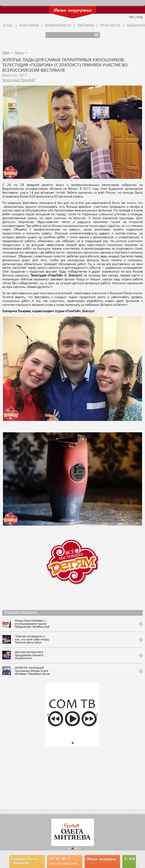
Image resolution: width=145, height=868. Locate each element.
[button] (48, 715)
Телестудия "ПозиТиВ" (19, 80)
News (19, 53)
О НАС (8, 26)
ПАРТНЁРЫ (86, 26)
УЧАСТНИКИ (29, 26)
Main (6, 53)
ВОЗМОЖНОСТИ (58, 26)
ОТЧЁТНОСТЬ (110, 26)
